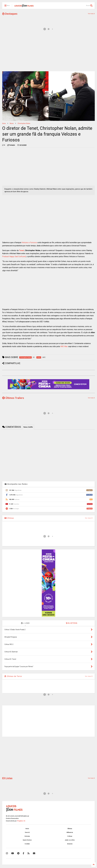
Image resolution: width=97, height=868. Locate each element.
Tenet (22, 250)
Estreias (27, 836)
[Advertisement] (48, 52)
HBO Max (64, 346)
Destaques (10, 14)
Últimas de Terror (13, 676)
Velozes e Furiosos (29, 243)
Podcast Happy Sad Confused (14, 256)
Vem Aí (27, 832)
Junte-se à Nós (70, 840)
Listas (7, 778)
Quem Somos (27, 840)
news (12, 123)
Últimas (9, 518)
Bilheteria (70, 832)
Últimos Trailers (13, 398)
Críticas (70, 836)
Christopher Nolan (24, 123)
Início (4, 123)
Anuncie (70, 844)
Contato (27, 844)
